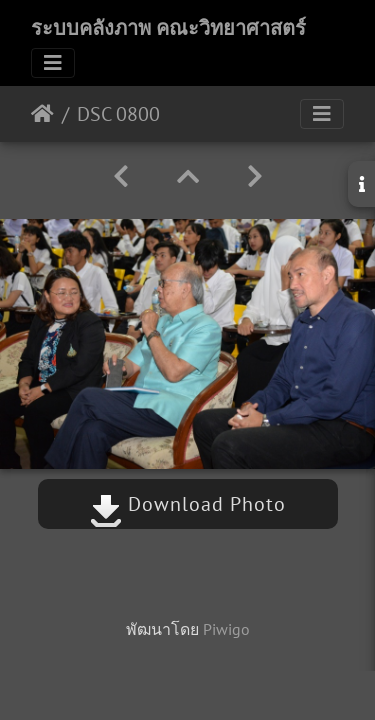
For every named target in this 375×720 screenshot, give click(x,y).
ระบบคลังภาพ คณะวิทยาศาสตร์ (168, 28)
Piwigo (226, 629)
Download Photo (188, 504)
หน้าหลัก (42, 114)
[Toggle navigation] (53, 63)
